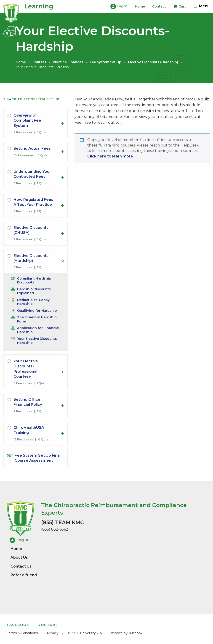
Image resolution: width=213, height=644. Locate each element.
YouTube (48, 625)
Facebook (18, 625)
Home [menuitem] (140, 6)
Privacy (53, 633)
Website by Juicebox (126, 633)
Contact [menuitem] (159, 6)
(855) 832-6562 (55, 529)
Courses (39, 62)
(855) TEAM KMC (63, 522)
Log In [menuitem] (119, 6)
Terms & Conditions (22, 633)
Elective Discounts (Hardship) (153, 62)
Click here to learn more (110, 156)
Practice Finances (68, 62)
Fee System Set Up (106, 62)
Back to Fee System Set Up (31, 99)
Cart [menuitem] (180, 6)
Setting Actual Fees (32, 148)
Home (21, 62)
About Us (19, 557)
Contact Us (21, 566)
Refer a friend (24, 575)
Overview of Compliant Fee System (27, 120)
